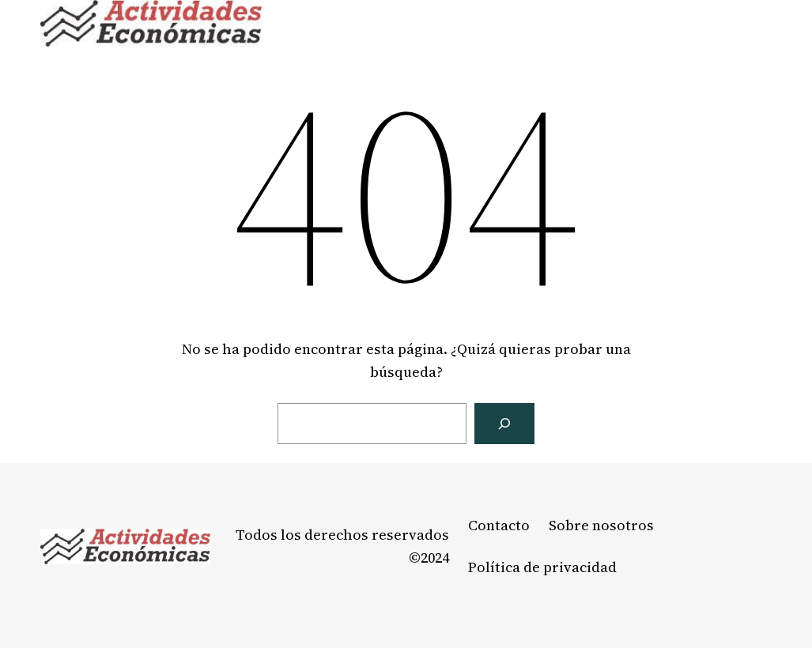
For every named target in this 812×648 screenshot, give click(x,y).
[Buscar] (504, 424)
